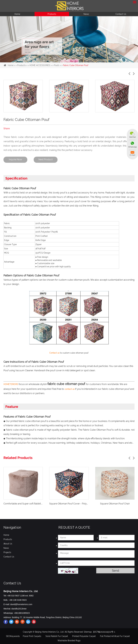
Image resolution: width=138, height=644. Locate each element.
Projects (7, 552)
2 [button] (67, 61)
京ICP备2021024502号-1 (104, 632)
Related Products (18, 458)
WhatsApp (132, 147)
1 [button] (62, 61)
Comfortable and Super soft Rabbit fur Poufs (27, 503)
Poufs (57, 65)
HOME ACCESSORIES (40, 65)
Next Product (46, 159)
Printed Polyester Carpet (84, 636)
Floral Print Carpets (32, 636)
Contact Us (121, 14)
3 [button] (71, 61)
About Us (8, 544)
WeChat (132, 137)
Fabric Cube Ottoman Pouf (76, 65)
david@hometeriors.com (21, 604)
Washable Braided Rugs (69, 640)
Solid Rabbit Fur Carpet (57, 636)
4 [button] (76, 61)
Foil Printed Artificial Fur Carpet (115, 636)
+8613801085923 (22, 613)
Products (52, 14)
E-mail (132, 155)
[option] (69, 39)
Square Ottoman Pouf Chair (115, 503)
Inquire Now (15, 159)
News (86, 14)
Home (17, 14)
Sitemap (88, 632)
